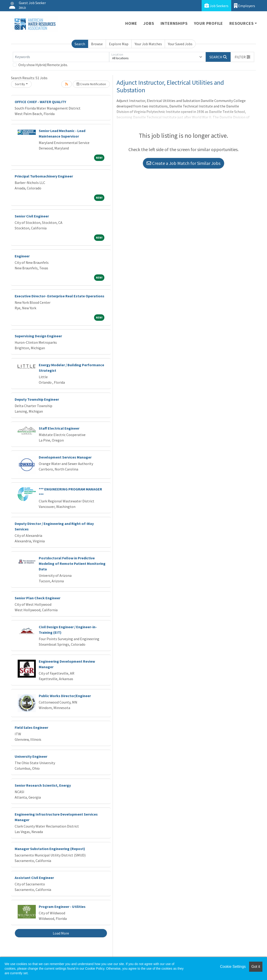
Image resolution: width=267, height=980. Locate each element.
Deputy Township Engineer (37, 399)
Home (131, 23)
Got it (256, 967)
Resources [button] (241, 23)
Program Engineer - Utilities (62, 907)
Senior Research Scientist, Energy (43, 785)
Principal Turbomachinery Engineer (44, 176)
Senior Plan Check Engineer (38, 598)
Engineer (22, 256)
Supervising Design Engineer (38, 336)
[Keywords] (61, 57)
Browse (97, 44)
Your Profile (209, 23)
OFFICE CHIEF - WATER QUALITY (40, 102)
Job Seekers (216, 6)
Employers (245, 6)
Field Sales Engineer (31, 727)
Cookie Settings (233, 967)
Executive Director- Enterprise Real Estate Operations (60, 296)
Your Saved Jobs (180, 44)
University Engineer (31, 756)
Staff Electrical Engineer (59, 428)
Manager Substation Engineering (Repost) (50, 849)
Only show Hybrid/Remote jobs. (43, 65)
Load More (61, 933)
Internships (174, 23)
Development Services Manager (65, 457)
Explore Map (119, 44)
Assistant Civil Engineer (34, 878)
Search (80, 44)
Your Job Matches (148, 44)
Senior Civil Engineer (32, 216)
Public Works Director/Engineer (65, 696)
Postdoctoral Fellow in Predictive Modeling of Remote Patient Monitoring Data (72, 563)
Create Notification (91, 84)
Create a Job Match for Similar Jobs (184, 163)
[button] (242, 57)
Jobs (149, 23)
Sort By (20, 84)
